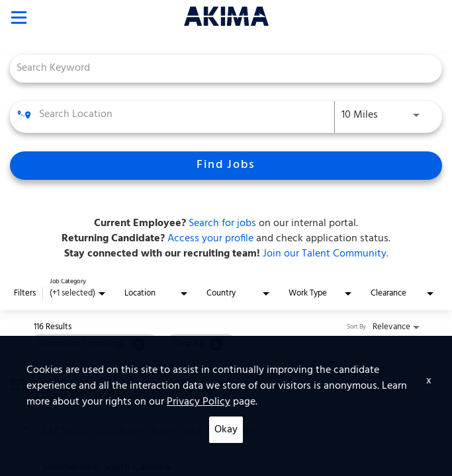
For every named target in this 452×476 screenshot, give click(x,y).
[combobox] (219, 68)
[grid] (134, 344)
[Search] (226, 166)
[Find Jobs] (226, 166)
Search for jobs (222, 223)
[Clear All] (216, 344)
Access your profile (209, 239)
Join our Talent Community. (324, 254)
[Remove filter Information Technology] (138, 344)
